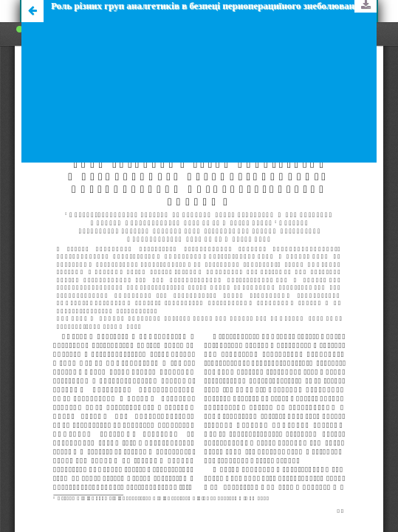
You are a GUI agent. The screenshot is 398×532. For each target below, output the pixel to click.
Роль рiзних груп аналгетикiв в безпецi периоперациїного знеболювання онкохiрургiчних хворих (214, 6)
